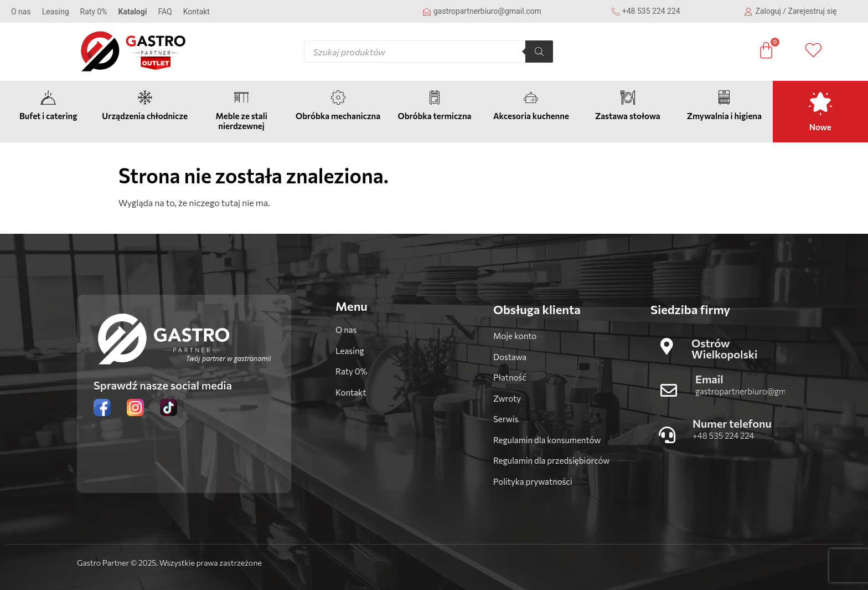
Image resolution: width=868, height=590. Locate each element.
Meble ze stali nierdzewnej (241, 121)
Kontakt (197, 12)
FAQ (165, 12)
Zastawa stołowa (628, 116)
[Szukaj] (539, 52)
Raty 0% (94, 12)
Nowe (820, 127)
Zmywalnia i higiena (724, 116)
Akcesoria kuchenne (531, 116)
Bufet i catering (48, 116)
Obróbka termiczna (434, 116)
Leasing (56, 12)
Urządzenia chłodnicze (145, 116)
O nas (21, 12)
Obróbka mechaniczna (338, 116)
